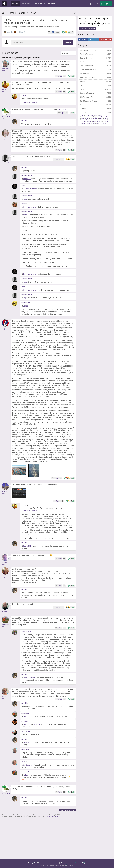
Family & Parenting (95, 54)
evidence (83, 123)
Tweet (94, 40)
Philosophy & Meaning (95, 78)
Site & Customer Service (95, 101)
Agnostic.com (4, 4)
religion (105, 122)
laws (108, 117)
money (95, 118)
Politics (95, 81)
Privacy (70, 863)
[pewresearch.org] (29, 102)
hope (95, 117)
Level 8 (3, 330)
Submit (68, 42)
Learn (52, 4)
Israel (93, 123)
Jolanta (24, 762)
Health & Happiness (95, 62)
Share (83, 40)
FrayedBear (25, 721)
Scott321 (27, 546)
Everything (95, 109)
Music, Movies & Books (95, 70)
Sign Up (106, 4)
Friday (106, 118)
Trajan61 (36, 724)
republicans (102, 117)
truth (87, 118)
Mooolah (10, 32)
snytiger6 (24, 95)
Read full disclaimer (52, 816)
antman (24, 204)
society (100, 122)
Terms (63, 863)
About (57, 863)
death (91, 117)
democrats (93, 120)
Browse (27, 4)
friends (98, 123)
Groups (40, 4)
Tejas (23, 186)
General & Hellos (95, 58)
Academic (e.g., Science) (95, 50)
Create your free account (88, 29)
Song (96, 115)
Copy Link (106, 40)
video (82, 115)
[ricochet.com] (65, 109)
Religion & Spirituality (95, 93)
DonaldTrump (89, 115)
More (61, 810)
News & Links (95, 74)
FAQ (84, 863)
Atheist (89, 122)
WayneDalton (26, 731)
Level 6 (3, 165)
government (84, 117)
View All (104, 123)
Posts (95, 89)
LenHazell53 (25, 749)
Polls (95, 85)
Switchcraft (25, 713)
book (89, 123)
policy (94, 122)
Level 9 (3, 71)
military (87, 120)
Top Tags (95, 113)
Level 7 (3, 118)
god (105, 120)
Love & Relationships (95, 66)
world (100, 115)
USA (91, 118)
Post (16, 4)
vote (82, 120)
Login (94, 4)
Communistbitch (27, 175)
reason (101, 118)
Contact (77, 863)
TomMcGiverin (26, 632)
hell (109, 120)
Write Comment (70, 810)
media (83, 118)
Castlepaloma (26, 303)
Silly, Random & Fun (95, 97)
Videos (95, 105)
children (101, 120)
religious (83, 122)
